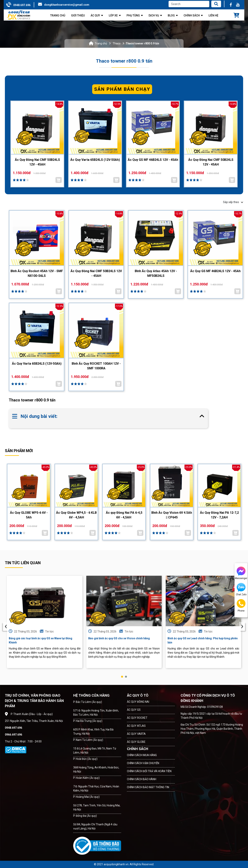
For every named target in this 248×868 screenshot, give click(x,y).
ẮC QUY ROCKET (137, 718)
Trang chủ (101, 43)
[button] (122, 677)
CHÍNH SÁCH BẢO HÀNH (142, 779)
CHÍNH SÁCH (138, 749)
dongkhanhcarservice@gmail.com (67, 5)
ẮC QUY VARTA (136, 734)
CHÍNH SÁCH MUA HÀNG (142, 755)
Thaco (117, 43)
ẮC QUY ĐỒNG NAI (138, 702)
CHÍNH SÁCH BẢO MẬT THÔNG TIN (148, 787)
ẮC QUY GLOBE (136, 742)
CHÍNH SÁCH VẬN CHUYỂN (143, 763)
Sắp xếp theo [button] (233, 202)
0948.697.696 (22, 5)
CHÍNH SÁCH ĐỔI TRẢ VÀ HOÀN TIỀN (149, 771)
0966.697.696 (13, 735)
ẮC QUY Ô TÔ (138, 695)
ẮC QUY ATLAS (136, 726)
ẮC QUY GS (134, 710)
